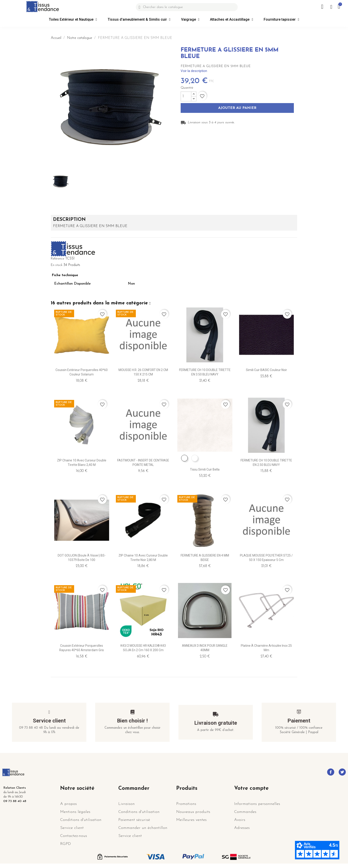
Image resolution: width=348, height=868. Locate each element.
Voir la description (194, 71)
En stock (57, 265)
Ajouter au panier (237, 108)
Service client (49, 721)
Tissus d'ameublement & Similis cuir (139, 20)
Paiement (299, 721)
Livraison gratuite (216, 723)
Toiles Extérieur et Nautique (73, 20)
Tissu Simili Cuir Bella (205, 469)
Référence (57, 259)
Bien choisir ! (132, 721)
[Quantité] (186, 96)
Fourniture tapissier (281, 20)
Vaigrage (190, 20)
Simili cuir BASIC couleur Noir (266, 370)
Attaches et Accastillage (231, 20)
